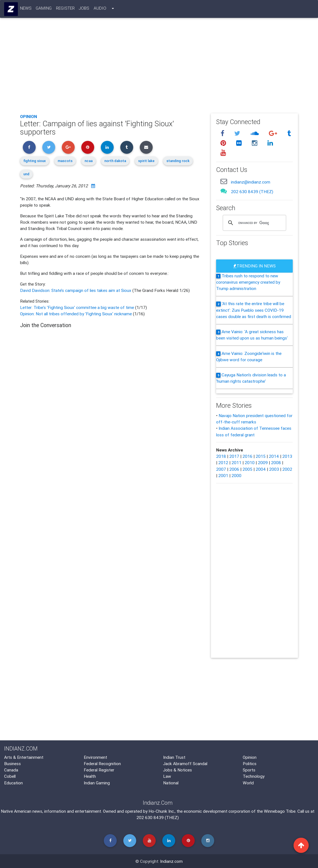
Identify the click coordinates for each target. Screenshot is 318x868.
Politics (250, 763)
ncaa (89, 161)
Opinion (29, 116)
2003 (274, 469)
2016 (247, 456)
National (171, 783)
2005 (247, 469)
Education (13, 783)
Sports (249, 770)
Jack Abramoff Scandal (185, 763)
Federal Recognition (102, 763)
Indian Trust (174, 757)
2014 (274, 456)
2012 (223, 462)
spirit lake (146, 161)
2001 (223, 475)
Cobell (10, 776)
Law (167, 776)
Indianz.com (171, 861)
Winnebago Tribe (280, 811)
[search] (254, 223)
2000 (236, 475)
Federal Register (99, 770)
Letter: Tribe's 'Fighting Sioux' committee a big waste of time (78, 307)
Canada (11, 770)
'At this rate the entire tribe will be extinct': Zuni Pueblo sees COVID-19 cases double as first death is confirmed (254, 310)
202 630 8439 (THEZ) (252, 191)
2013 (287, 456)
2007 (221, 469)
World (248, 783)
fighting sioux (35, 161)
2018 (221, 456)
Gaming (44, 9)
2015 (261, 456)
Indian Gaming (97, 783)
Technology (254, 776)
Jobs (84, 9)
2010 (250, 462)
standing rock (178, 161)
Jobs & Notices (178, 770)
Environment (95, 757)
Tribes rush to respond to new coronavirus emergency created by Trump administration (248, 282)
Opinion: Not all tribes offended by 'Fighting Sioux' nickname (76, 314)
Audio (100, 9)
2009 (263, 462)
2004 (261, 469)
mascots (65, 161)
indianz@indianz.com (251, 182)
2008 (276, 462)
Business (12, 763)
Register (65, 9)
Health (90, 776)
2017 (234, 456)
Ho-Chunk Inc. (162, 811)
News (26, 9)
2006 (234, 469)
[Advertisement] (159, 69)
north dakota (115, 161)
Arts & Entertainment (24, 757)
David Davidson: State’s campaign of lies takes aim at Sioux (76, 290)
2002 (287, 469)
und (26, 174)
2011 (236, 462)
